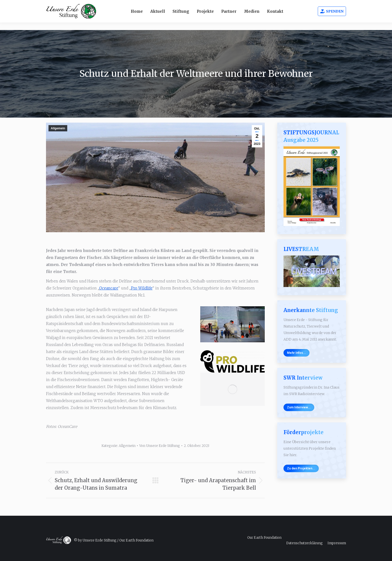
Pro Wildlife (142, 288)
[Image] (232, 361)
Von (160, 446)
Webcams (280, 4)
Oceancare (109, 288)
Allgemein (58, 128)
